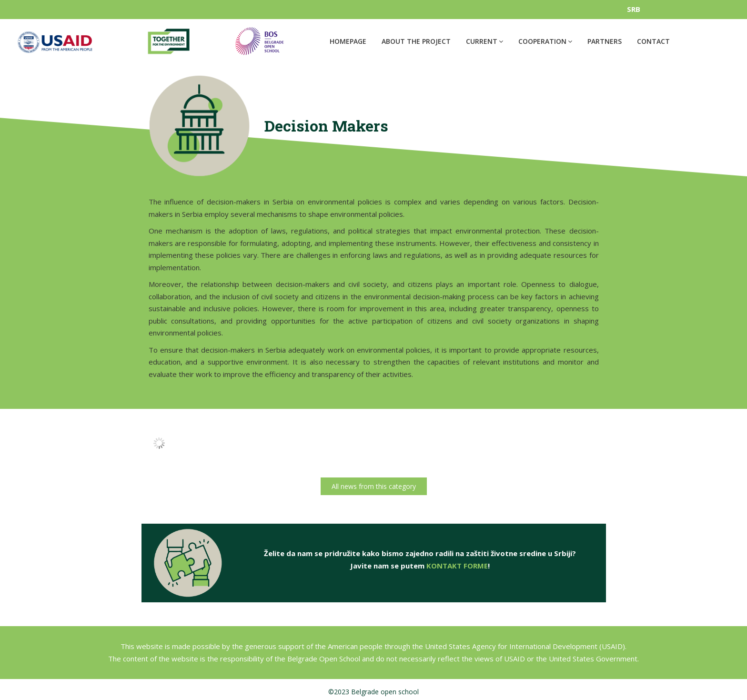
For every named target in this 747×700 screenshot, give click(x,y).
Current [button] (485, 41)
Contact (653, 41)
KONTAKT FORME (457, 569)
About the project (416, 41)
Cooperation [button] (545, 41)
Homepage (348, 41)
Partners (605, 41)
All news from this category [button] (374, 486)
